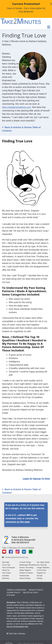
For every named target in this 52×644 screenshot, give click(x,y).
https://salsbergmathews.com (16, 107)
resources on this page (18, 522)
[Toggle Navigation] (49, 27)
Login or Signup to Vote (36, 479)
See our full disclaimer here (17, 626)
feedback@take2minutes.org (17, 557)
